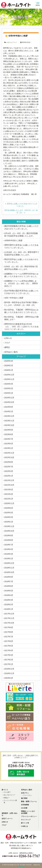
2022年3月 (9, 471)
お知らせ (9, 42)
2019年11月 (9, 526)
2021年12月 (9, 480)
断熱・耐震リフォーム (29, 802)
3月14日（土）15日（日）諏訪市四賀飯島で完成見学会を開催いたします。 (21, 235)
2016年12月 (9, 669)
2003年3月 (9, 678)
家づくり (5, 790)
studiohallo (21, 867)
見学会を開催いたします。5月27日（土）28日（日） (21, 211)
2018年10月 (9, 572)
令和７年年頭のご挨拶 (14, 298)
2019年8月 (9, 540)
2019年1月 (9, 559)
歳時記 (7, 347)
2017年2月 (9, 660)
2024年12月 (9, 398)
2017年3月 (9, 655)
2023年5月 (9, 444)
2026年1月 (9, 370)
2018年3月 (9, 600)
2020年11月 (9, 503)
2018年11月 (9, 568)
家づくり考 (25, 823)
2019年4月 (9, 549)
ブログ (15, 42)
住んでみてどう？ (10, 795)
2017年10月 (9, 623)
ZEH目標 (24, 808)
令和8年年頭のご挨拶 (13, 240)
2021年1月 (9, 499)
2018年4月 (9, 595)
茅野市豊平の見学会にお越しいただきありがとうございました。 (21, 246)
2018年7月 (9, 581)
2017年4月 (9, 650)
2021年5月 (9, 490)
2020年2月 (9, 517)
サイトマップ (26, 820)
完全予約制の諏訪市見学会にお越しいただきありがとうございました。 (21, 292)
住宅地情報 (25, 805)
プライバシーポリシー (29, 816)
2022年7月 (9, 467)
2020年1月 (9, 522)
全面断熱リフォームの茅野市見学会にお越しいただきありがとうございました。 (21, 275)
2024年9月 (9, 407)
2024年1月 (9, 411)
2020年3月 (9, 513)
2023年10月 (9, 425)
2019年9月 (9, 535)
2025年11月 (9, 379)
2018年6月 (9, 586)
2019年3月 (9, 554)
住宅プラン (25, 793)
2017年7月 (9, 637)
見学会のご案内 (11, 352)
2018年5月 (9, 591)
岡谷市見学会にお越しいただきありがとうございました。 (21, 261)
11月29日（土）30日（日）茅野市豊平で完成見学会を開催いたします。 (22, 253)
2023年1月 (9, 448)
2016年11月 (9, 673)
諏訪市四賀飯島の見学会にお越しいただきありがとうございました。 (21, 227)
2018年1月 (9, 609)
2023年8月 (9, 434)
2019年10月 (9, 531)
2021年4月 (9, 494)
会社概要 (24, 813)
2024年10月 (9, 402)
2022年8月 (9, 462)
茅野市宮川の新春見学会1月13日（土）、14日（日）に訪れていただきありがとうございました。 (21, 327)
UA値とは (25, 826)
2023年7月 (9, 439)
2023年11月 (9, 421)
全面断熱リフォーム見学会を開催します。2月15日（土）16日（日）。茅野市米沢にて (21, 284)
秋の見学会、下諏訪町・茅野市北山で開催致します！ (21, 318)
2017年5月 (9, 646)
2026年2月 (9, 365)
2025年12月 (9, 375)
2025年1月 (9, 393)
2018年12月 (9, 563)
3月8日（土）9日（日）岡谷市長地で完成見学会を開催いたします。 (21, 268)
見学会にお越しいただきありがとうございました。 (21, 205)
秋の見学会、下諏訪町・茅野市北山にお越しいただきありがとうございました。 (21, 311)
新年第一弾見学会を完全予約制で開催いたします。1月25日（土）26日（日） (21, 304)
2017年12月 (9, 614)
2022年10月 (9, 457)
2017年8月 (9, 632)
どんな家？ (7, 792)
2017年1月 (9, 664)
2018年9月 (9, 577)
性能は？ (7, 798)
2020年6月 (9, 508)
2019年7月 (9, 545)
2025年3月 (9, 384)
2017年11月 (9, 618)
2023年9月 (9, 430)
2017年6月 (9, 641)
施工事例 (24, 798)
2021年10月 (9, 485)
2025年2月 (9, 388)
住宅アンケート (7, 819)
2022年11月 (9, 453)
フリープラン (27, 795)
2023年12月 (9, 416)
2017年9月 (9, 627)
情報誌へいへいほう (28, 811)
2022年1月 (9, 476)
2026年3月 (9, 361)
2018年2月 (9, 605)
